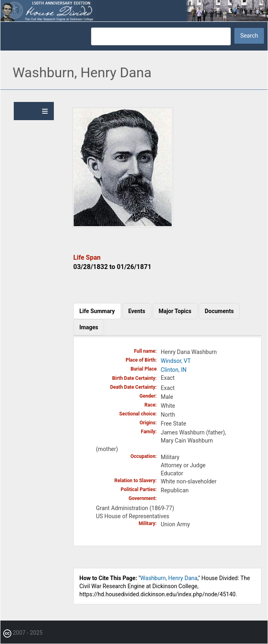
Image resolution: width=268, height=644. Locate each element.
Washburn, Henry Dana (169, 578)
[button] (123, 226)
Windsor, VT (176, 361)
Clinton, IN (174, 370)
